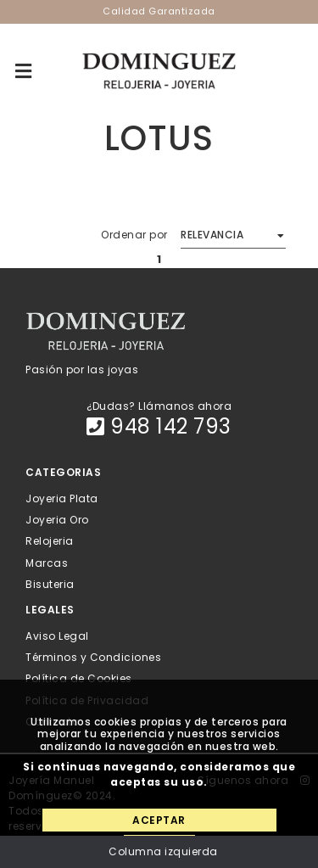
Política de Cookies (79, 678)
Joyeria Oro (57, 520)
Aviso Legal (57, 636)
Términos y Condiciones (93, 657)
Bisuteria (50, 583)
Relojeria (50, 541)
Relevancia (212, 235)
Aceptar (159, 820)
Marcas (47, 562)
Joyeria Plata (62, 498)
